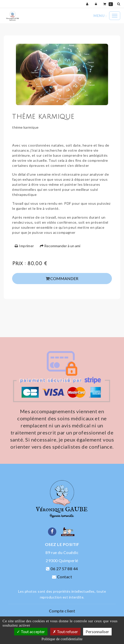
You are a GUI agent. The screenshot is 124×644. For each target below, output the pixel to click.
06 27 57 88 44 (64, 569)
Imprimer (24, 246)
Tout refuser (65, 631)
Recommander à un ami (60, 246)
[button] (119, 4)
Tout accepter (31, 631)
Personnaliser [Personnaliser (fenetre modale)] (97, 631)
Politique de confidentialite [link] (62, 639)
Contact (65, 577)
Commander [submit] (62, 278)
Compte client (62, 611)
